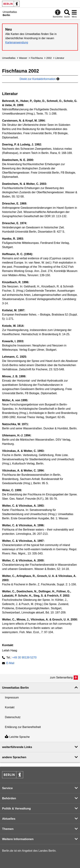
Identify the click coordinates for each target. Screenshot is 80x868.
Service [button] (7, 788)
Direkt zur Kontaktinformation (39, 79)
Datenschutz (13, 717)
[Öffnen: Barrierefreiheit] (58, 13)
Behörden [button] (9, 798)
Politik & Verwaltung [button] (16, 809)
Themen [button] (8, 829)
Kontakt (10, 707)
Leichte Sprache (17, 737)
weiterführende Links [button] (17, 747)
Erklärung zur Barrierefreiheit (23, 727)
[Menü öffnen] (74, 13)
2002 (49, 58)
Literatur (60, 58)
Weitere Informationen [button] (18, 839)
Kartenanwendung (17, 42)
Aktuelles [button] (9, 819)
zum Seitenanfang (61, 677)
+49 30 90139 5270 (24, 657)
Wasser (23, 58)
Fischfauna (37, 58)
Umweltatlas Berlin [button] (15, 688)
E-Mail (10, 663)
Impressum (12, 698)
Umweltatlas (9, 58)
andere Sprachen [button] (14, 757)
